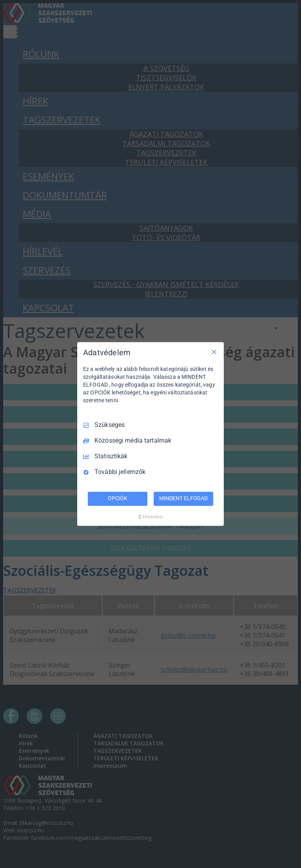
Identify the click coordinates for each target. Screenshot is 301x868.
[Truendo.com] (150, 517)
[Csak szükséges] (214, 352)
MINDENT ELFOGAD (183, 499)
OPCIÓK (118, 499)
